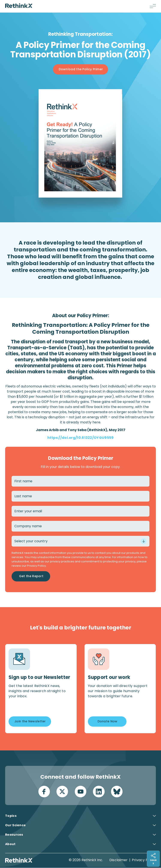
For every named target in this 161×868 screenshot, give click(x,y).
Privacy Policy (144, 860)
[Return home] (19, 6)
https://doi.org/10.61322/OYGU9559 (81, 438)
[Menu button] (153, 6)
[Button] (81, 69)
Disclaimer (119, 860)
